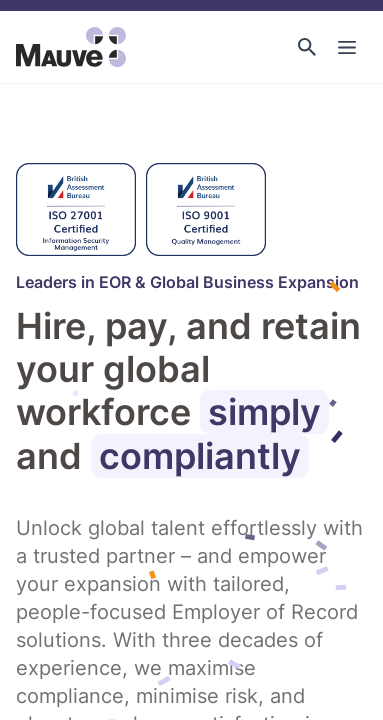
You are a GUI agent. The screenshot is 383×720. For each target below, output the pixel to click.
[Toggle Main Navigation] (347, 47)
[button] (307, 47)
